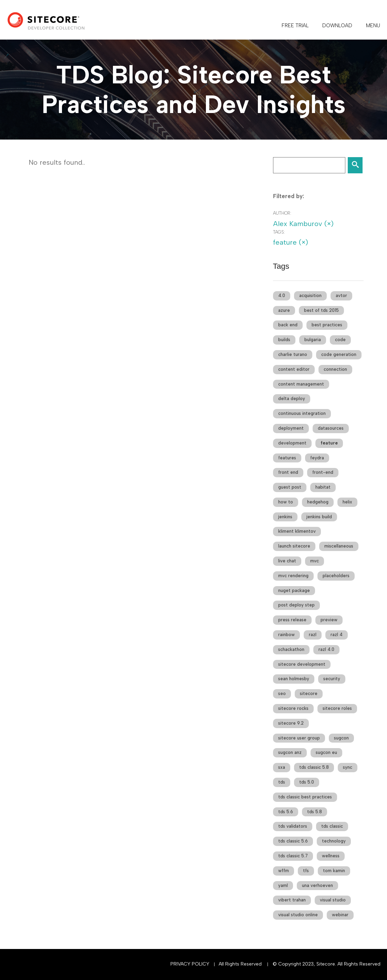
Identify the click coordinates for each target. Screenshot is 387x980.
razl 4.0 (326, 649)
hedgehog (318, 502)
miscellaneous (339, 546)
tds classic (332, 826)
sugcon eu (326, 752)
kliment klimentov (297, 531)
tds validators (293, 826)
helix (347, 502)
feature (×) (291, 242)
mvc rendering (293, 576)
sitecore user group (299, 738)
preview (329, 620)
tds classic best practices (305, 797)
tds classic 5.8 (314, 767)
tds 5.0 (307, 782)
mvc (315, 561)
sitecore (309, 693)
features (287, 458)
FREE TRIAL (295, 25)
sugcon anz (290, 752)
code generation (339, 354)
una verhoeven (317, 885)
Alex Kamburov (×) (303, 224)
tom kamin (334, 871)
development (292, 443)
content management (301, 384)
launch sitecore (294, 546)
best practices (327, 325)
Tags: (279, 232)
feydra (317, 458)
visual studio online (298, 915)
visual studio (333, 900)
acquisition (310, 295)
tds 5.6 (286, 812)
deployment (291, 428)
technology (334, 841)
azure (284, 310)
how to (286, 502)
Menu (373, 25)
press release (292, 620)
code (340, 340)
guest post (290, 487)
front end (288, 472)
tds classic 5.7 (293, 856)
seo (282, 693)
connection (335, 369)
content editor (294, 369)
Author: (282, 213)
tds (282, 782)
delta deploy (292, 399)
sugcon (341, 738)
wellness (331, 856)
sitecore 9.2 (291, 723)
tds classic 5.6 (293, 841)
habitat (323, 487)
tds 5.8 (315, 812)
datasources (331, 428)
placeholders (336, 576)
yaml (283, 885)
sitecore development (302, 664)
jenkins (285, 517)
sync (348, 767)
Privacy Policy (190, 964)
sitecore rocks (293, 708)
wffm (284, 871)
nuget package (294, 590)
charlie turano (293, 354)
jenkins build (319, 517)
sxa (282, 767)
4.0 (282, 295)
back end (288, 325)
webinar (340, 915)
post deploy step (296, 605)
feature (329, 443)
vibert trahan (292, 900)
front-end (323, 472)
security (332, 679)
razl (313, 635)
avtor (341, 295)
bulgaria (313, 340)
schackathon (291, 649)
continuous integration (302, 413)
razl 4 (337, 635)
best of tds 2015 (321, 310)
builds (284, 340)
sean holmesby (294, 679)
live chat (287, 561)
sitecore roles (337, 708)
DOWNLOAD (337, 25)
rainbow (286, 635)
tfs (306, 871)
